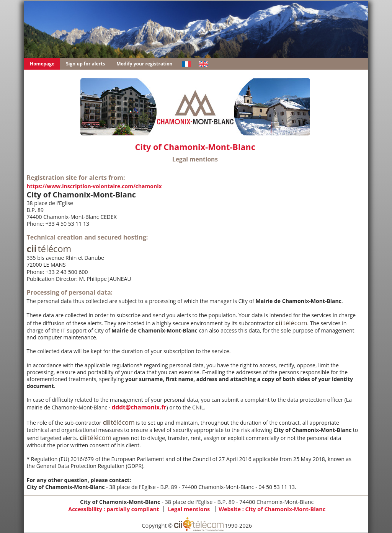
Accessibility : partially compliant (114, 509)
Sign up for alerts (85, 64)
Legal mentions (189, 509)
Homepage (42, 64)
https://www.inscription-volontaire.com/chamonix (94, 186)
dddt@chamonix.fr (139, 407)
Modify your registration (144, 64)
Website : (272, 509)
